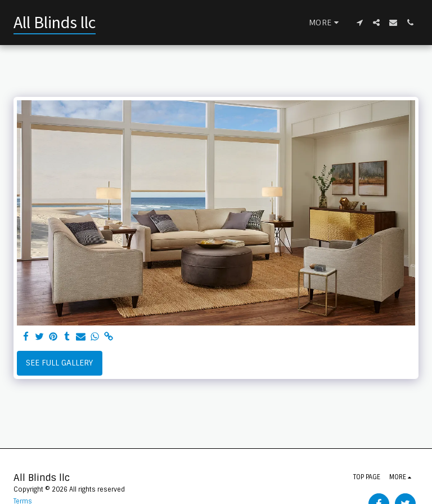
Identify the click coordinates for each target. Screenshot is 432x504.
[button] (359, 23)
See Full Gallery (59, 363)
